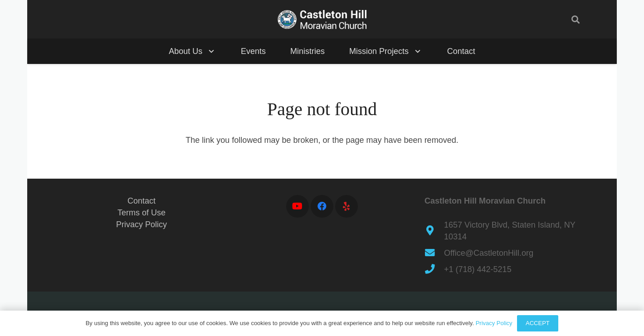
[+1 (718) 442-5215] (434, 269)
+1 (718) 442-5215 (478, 269)
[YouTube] (298, 206)
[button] (576, 19)
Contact (141, 201)
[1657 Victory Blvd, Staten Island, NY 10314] (434, 231)
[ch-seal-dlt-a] (322, 19)
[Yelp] (346, 206)
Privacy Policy (141, 224)
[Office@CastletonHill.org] (434, 253)
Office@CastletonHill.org (489, 253)
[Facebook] (322, 206)
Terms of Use (141, 213)
